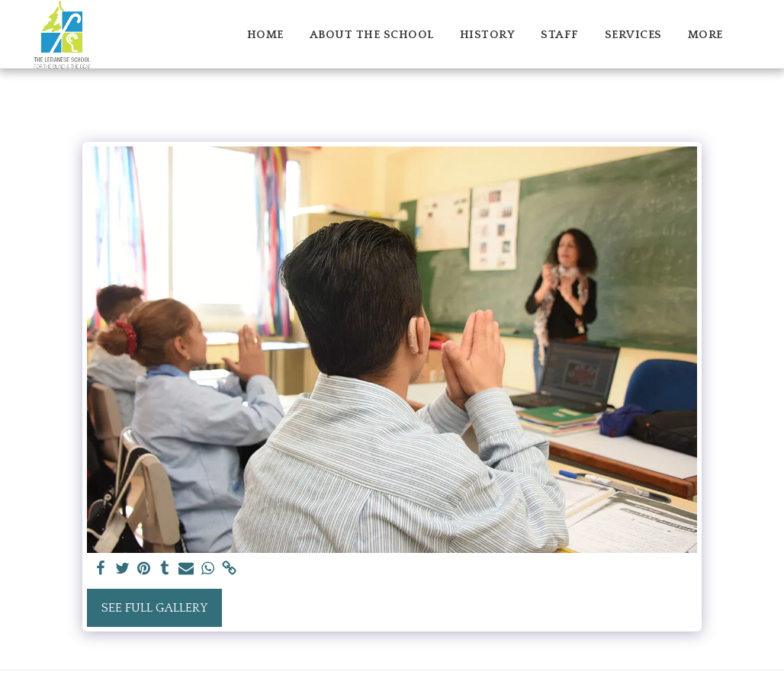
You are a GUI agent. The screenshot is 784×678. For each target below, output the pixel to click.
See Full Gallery (154, 608)
